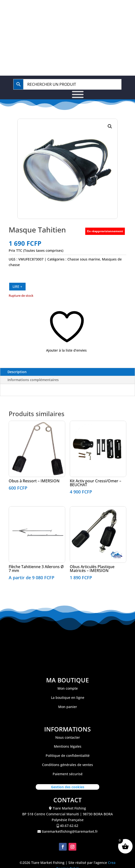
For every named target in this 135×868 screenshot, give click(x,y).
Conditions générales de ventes (67, 765)
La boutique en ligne (68, 698)
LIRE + (17, 286)
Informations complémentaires (33, 380)
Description (17, 372)
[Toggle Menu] (78, 94)
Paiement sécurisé (68, 774)
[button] (110, 126)
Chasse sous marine (84, 259)
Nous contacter (68, 737)
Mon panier (68, 707)
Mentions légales (68, 746)
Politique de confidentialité (68, 756)
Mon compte (68, 688)
